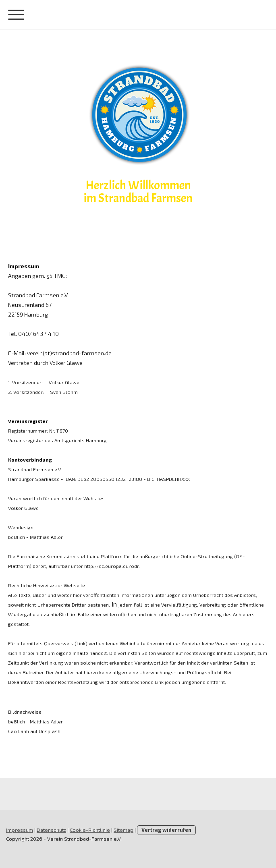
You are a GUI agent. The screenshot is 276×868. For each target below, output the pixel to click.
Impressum (20, 830)
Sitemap (123, 830)
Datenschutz (51, 830)
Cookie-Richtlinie (90, 830)
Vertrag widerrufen (166, 830)
